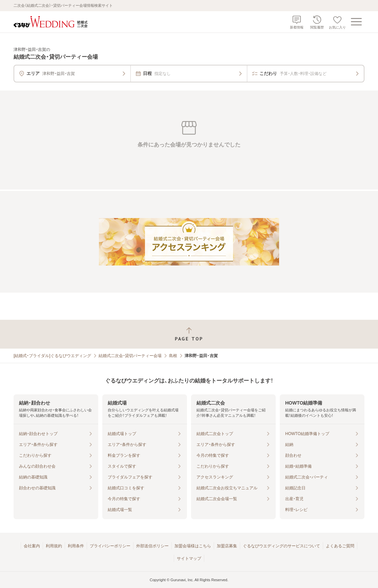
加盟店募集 (227, 546)
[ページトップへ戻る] (189, 334)
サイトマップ (189, 558)
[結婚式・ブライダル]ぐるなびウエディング (52, 356)
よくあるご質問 (340, 546)
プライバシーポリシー (110, 546)
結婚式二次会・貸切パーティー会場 (130, 356)
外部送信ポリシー (152, 546)
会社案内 (32, 546)
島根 (173, 356)
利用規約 (54, 546)
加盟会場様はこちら (193, 546)
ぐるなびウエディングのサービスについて (281, 546)
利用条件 (76, 546)
